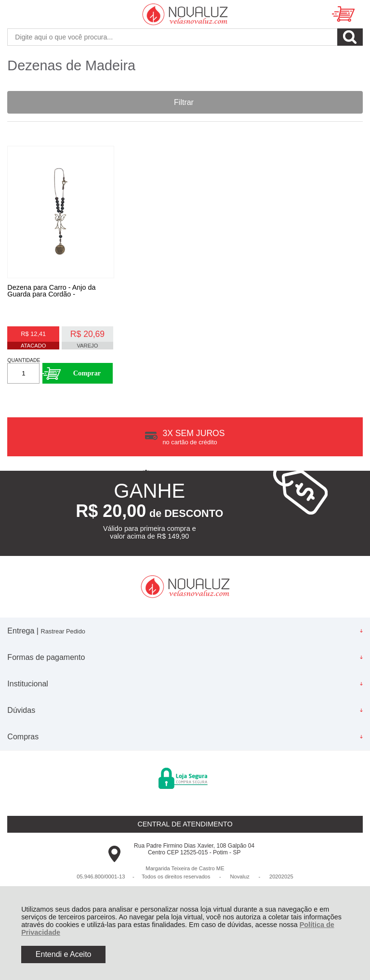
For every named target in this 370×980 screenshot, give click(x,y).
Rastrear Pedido (63, 631)
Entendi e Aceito (64, 954)
